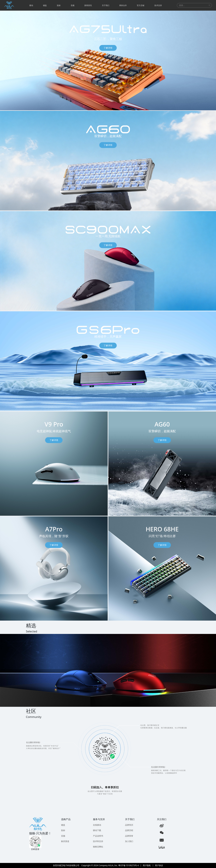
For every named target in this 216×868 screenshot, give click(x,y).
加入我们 (129, 841)
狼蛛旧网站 (98, 847)
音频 (63, 836)
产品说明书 (98, 836)
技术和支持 (98, 841)
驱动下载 (97, 830)
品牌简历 (129, 825)
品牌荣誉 (129, 836)
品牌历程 (129, 830)
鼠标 (63, 830)
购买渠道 (65, 841)
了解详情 (108, 48)
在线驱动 (97, 825)
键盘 (63, 825)
